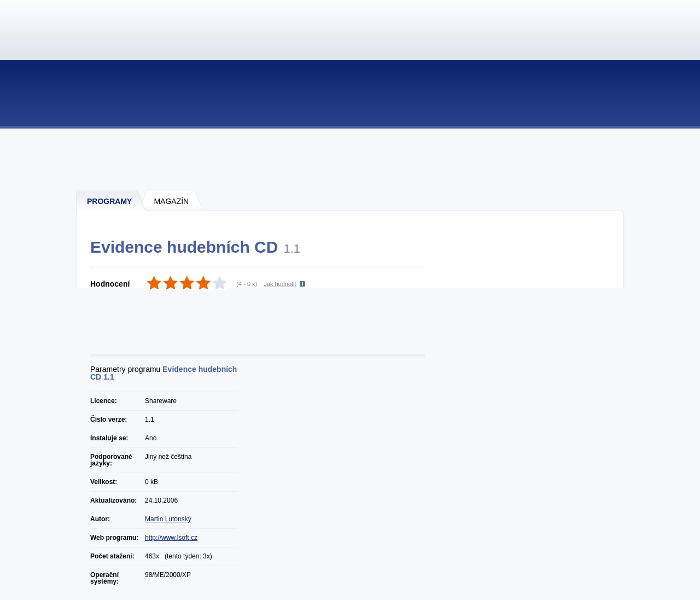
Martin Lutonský (168, 519)
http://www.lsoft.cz (171, 538)
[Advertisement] (351, 159)
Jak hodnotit (280, 284)
